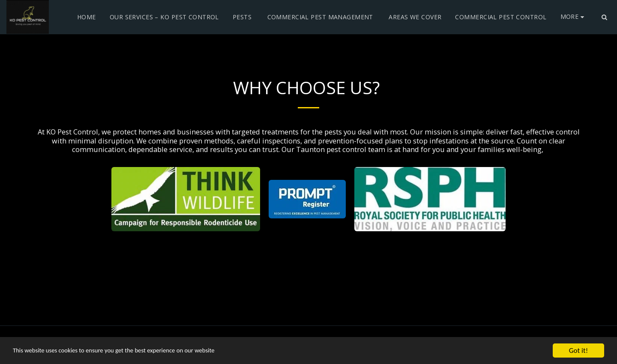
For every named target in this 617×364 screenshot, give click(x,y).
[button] (604, 17)
